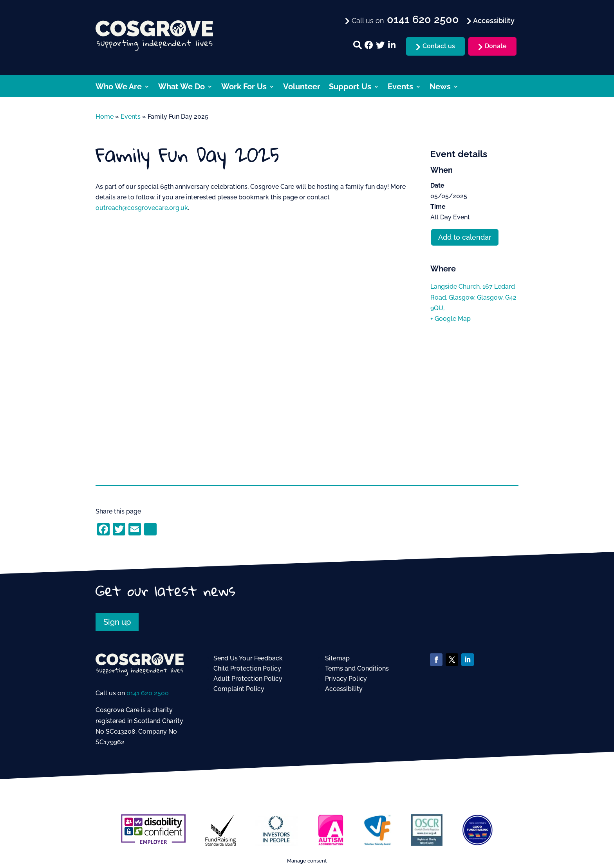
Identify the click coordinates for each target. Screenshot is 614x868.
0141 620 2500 (148, 693)
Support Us (350, 88)
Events (400, 88)
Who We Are (119, 88)
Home (105, 117)
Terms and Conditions (357, 668)
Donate (496, 46)
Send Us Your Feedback (248, 658)
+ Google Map (451, 319)
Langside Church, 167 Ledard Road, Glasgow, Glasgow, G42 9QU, (473, 297)
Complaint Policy (239, 689)
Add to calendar (465, 237)
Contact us (439, 46)
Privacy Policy (346, 679)
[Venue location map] (474, 392)
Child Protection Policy (247, 668)
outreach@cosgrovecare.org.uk (142, 208)
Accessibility (344, 689)
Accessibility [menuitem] (493, 21)
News (440, 88)
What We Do (181, 88)
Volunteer (302, 88)
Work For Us (244, 88)
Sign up (117, 622)
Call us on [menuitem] (404, 20)
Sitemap (337, 658)
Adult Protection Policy (248, 679)
